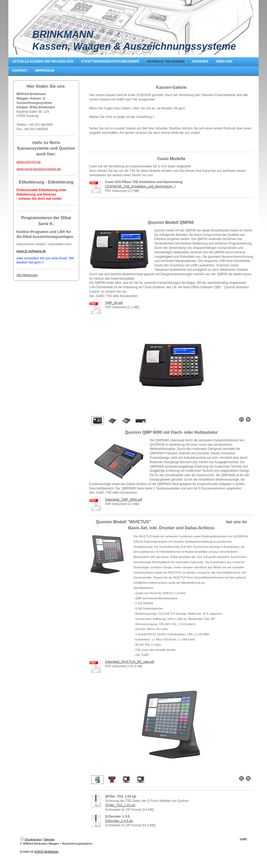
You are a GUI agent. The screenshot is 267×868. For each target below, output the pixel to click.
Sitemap (49, 839)
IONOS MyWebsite (46, 852)
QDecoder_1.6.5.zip (119, 821)
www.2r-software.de (31, 251)
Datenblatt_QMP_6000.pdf (124, 500)
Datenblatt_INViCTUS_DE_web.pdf (130, 662)
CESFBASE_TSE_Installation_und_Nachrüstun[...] (140, 186)
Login (243, 839)
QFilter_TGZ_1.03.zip (120, 805)
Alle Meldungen (27, 275)
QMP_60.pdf (114, 303)
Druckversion (31, 839)
